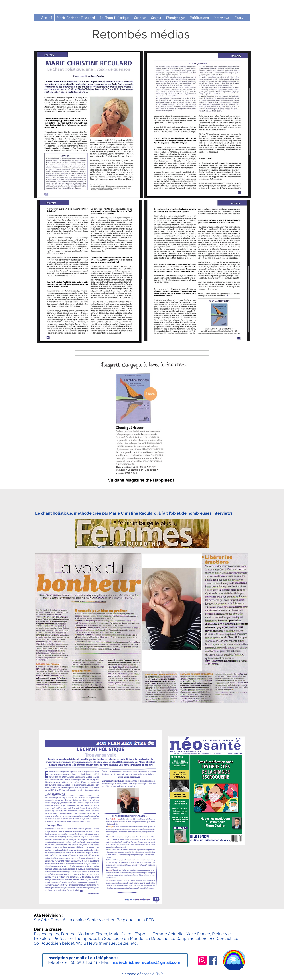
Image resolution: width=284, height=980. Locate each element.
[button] (156, 18)
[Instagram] (202, 960)
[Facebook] (213, 960)
